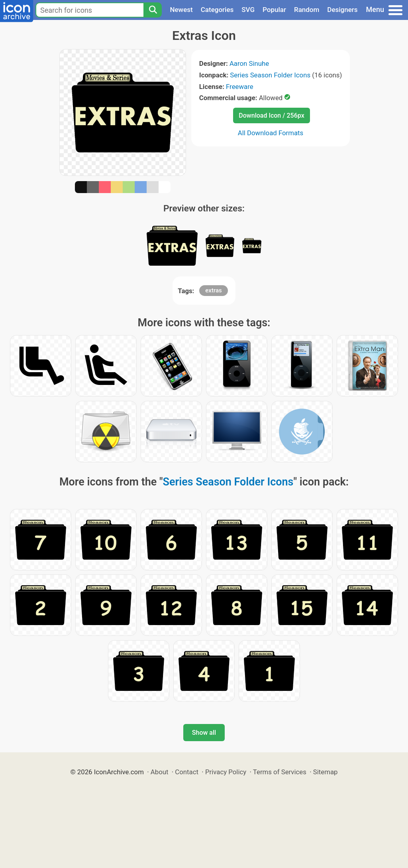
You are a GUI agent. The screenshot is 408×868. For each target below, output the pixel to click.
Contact (187, 772)
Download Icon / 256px (271, 115)
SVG (248, 10)
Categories (217, 10)
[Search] (153, 10)
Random (307, 10)
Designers (342, 10)
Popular (274, 10)
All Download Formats (271, 133)
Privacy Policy (226, 772)
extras (213, 290)
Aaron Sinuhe (249, 63)
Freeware (240, 87)
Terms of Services (280, 772)
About (160, 772)
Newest (181, 10)
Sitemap (326, 772)
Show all (204, 733)
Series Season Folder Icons (270, 75)
